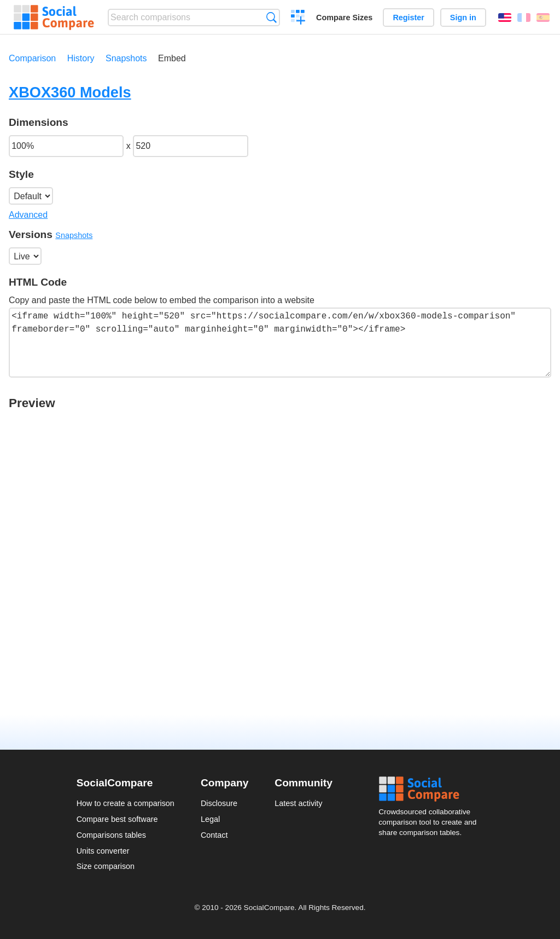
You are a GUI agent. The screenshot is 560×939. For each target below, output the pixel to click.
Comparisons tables (111, 835)
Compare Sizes (344, 18)
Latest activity (298, 803)
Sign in (463, 18)
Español (543, 18)
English (505, 18)
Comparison (32, 58)
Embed (172, 58)
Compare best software (117, 819)
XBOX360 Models (70, 92)
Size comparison (106, 866)
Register (409, 18)
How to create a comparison (126, 803)
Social (431, 789)
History (81, 58)
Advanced (28, 215)
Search (272, 17)
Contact (214, 835)
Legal (210, 819)
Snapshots (126, 58)
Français (524, 18)
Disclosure (219, 803)
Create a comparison (298, 19)
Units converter (103, 851)
